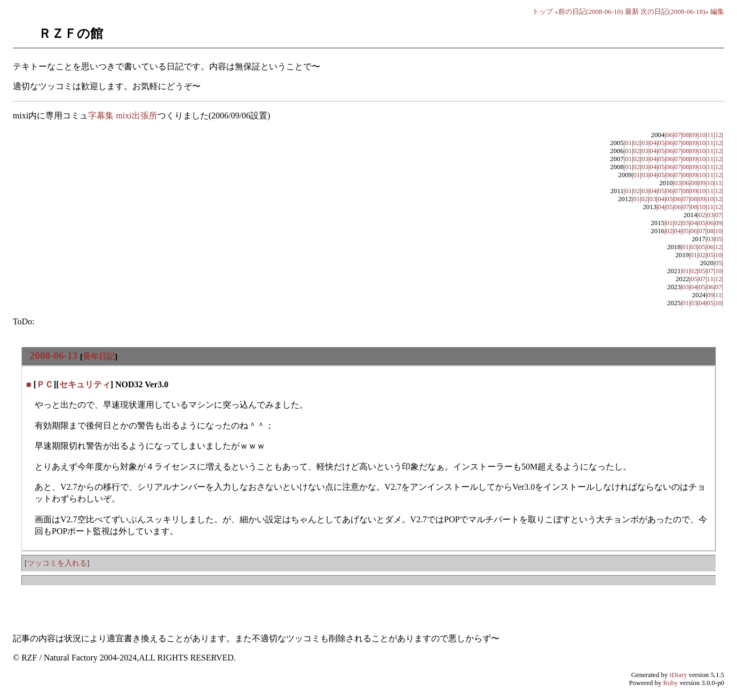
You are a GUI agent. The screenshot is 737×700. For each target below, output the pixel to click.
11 (710, 135)
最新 (632, 11)
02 (637, 143)
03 (645, 143)
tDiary (679, 675)
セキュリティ (85, 384)
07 (677, 135)
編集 (717, 11)
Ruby (671, 683)
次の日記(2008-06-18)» (675, 11)
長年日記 (99, 356)
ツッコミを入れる (57, 563)
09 (694, 135)
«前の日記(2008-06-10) (589, 11)
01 (628, 143)
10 (702, 135)
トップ (542, 11)
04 (653, 143)
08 (686, 135)
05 (661, 143)
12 (719, 135)
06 (669, 135)
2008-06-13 (54, 356)
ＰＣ (45, 384)
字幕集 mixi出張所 (122, 116)
